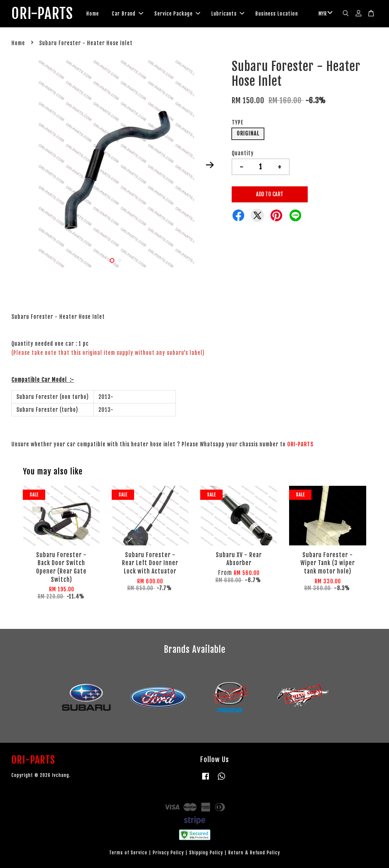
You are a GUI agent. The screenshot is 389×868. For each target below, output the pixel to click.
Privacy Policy (168, 853)
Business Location (277, 14)
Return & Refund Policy (254, 853)
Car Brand (127, 14)
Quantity (243, 153)
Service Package (177, 14)
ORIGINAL (248, 133)
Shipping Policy (206, 853)
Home (93, 14)
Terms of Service (128, 853)
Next (210, 165)
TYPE (238, 122)
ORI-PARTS (42, 14)
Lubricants (228, 14)
